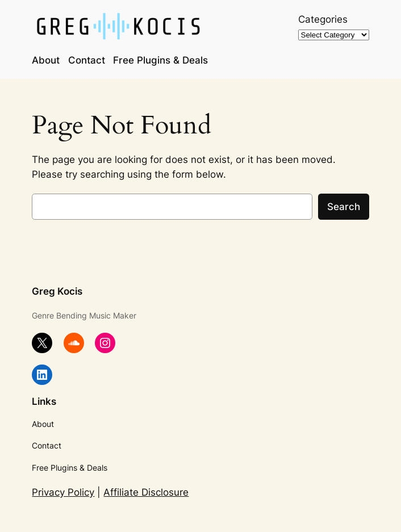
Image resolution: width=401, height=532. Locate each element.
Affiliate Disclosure (146, 492)
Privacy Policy (63, 492)
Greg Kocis (57, 291)
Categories (323, 19)
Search (344, 207)
